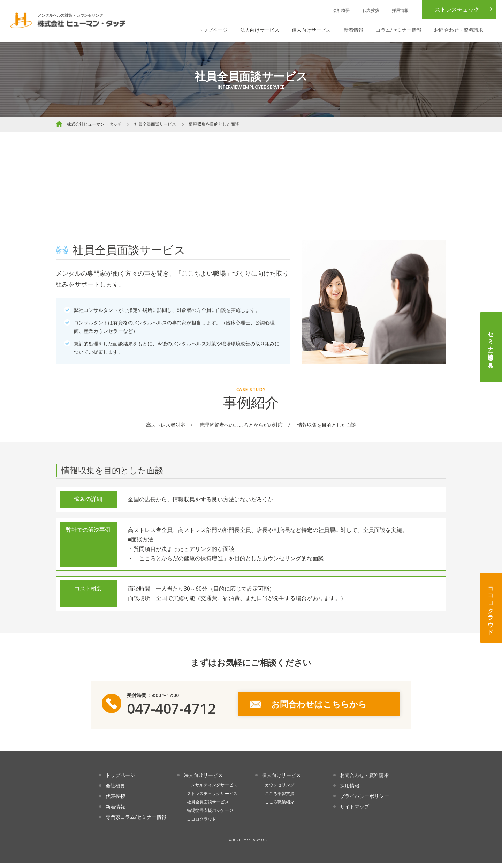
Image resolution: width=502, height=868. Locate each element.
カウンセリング (280, 790)
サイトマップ (355, 811)
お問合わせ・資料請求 (459, 30)
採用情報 (400, 10)
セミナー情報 (491, 347)
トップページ (213, 30)
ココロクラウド (491, 608)
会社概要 (341, 10)
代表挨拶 (371, 10)
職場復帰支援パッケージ (210, 815)
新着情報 (353, 30)
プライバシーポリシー (364, 801)
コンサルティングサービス (212, 790)
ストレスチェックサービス (212, 798)
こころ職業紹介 (280, 807)
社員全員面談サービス (155, 124)
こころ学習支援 (280, 798)
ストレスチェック (457, 9)
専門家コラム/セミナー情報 (136, 821)
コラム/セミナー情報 (399, 30)
